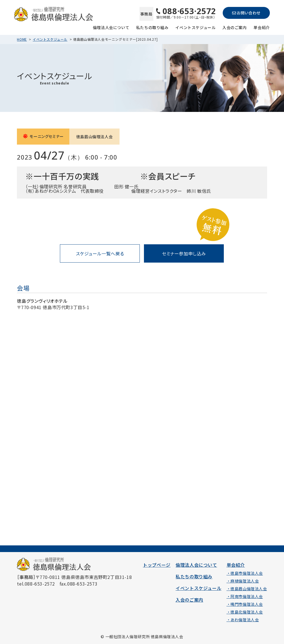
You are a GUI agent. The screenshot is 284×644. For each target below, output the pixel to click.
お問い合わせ (246, 13)
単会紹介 (262, 27)
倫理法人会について (111, 27)
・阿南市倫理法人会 (245, 596)
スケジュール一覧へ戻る (100, 253)
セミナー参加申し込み (184, 253)
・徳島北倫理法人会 (245, 612)
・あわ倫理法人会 (243, 620)
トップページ (157, 565)
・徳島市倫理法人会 (245, 573)
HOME (22, 39)
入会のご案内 (235, 27)
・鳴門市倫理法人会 (245, 604)
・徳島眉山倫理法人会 (247, 589)
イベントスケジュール (195, 27)
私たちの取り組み (152, 27)
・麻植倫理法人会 (243, 581)
